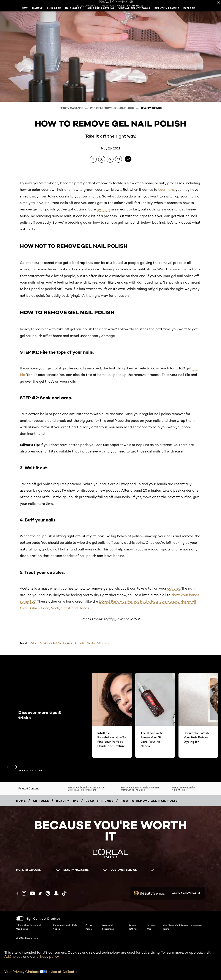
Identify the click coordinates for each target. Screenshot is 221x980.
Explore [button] (189, 8)
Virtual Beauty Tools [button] (134, 8)
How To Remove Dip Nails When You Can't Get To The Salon (140, 788)
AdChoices (13, 956)
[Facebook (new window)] (17, 893)
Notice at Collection (63, 971)
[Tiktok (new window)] (64, 893)
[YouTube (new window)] (32, 893)
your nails (166, 190)
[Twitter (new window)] (40, 893)
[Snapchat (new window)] (56, 893)
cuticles (174, 588)
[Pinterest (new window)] (48, 893)
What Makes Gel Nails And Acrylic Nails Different (70, 643)
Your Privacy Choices (25, 971)
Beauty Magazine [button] (167, 8)
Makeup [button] (37, 8)
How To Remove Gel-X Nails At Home (183, 788)
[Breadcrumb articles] (41, 801)
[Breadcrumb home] (21, 801)
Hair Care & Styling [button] (100, 8)
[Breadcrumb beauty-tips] (67, 801)
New (25, 8)
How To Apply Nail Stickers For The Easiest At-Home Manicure (86, 788)
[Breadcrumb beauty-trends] (100, 801)
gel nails (103, 209)
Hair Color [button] (73, 8)
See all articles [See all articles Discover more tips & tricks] (30, 771)
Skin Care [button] (54, 8)
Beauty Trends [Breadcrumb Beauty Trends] (151, 108)
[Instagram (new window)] (24, 893)
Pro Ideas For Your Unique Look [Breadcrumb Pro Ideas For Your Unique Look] (112, 108)
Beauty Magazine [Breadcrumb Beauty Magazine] (72, 108)
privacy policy (48, 956)
